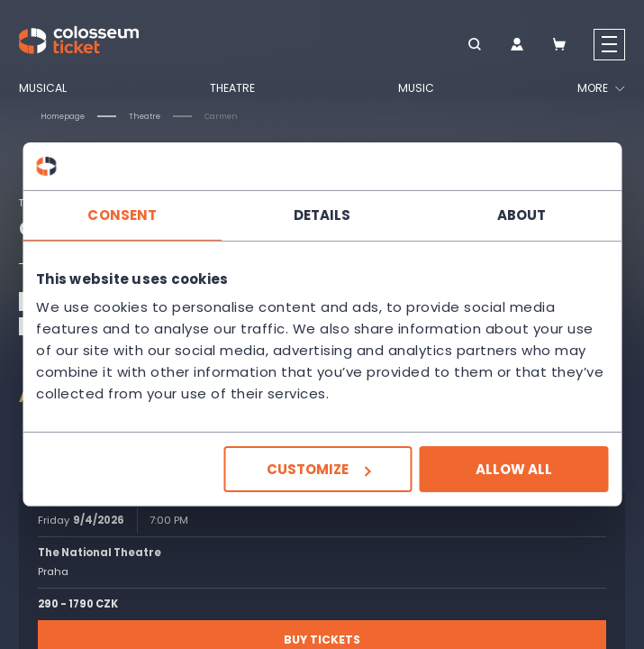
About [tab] (522, 214)
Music (416, 88)
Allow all (514, 469)
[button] (474, 46)
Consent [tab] (122, 214)
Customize (318, 469)
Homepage (63, 117)
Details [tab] (322, 214)
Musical (43, 88)
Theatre (232, 88)
